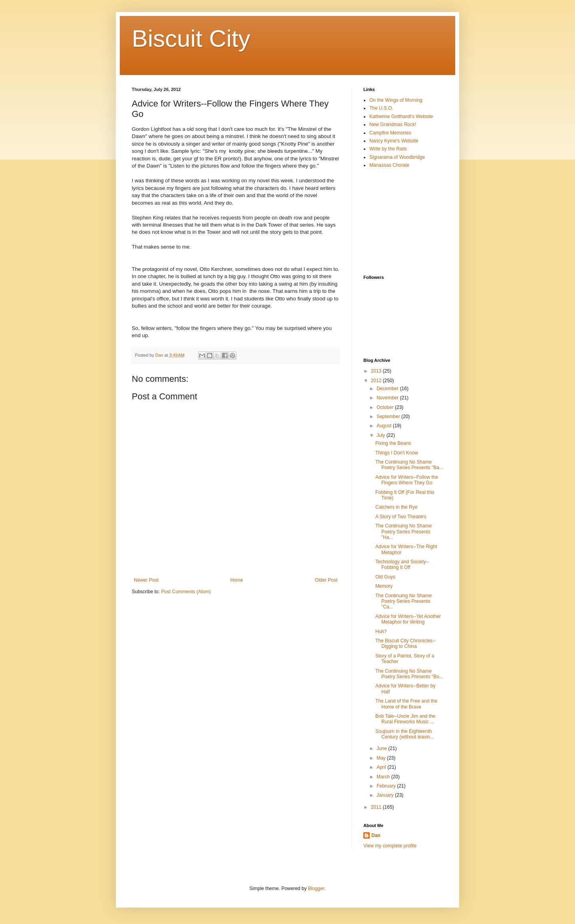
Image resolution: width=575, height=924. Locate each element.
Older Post (326, 580)
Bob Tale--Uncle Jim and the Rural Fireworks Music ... (405, 719)
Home (237, 580)
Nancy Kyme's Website (394, 141)
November (388, 398)
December (388, 389)
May (382, 758)
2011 (377, 807)
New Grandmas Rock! (393, 124)
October (386, 407)
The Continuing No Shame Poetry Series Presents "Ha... (403, 532)
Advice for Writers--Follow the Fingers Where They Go (407, 480)
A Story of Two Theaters (401, 517)
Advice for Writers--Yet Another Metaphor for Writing (408, 619)
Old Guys (385, 577)
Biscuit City (191, 38)
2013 (377, 371)
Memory (384, 586)
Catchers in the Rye (396, 507)
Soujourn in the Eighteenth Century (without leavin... (405, 734)
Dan (376, 835)
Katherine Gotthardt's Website (401, 116)
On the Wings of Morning (396, 100)
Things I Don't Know (397, 453)
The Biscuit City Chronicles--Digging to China (405, 644)
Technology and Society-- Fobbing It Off (402, 565)
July (382, 435)
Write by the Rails (388, 149)
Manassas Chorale (389, 165)
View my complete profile (390, 846)
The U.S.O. (381, 108)
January (386, 795)
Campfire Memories (390, 133)
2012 (377, 381)
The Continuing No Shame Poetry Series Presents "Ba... (409, 465)
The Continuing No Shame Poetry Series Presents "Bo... (409, 674)
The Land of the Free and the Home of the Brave (406, 704)
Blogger (316, 888)
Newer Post (146, 580)
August (385, 426)
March (384, 777)
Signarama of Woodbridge (397, 157)
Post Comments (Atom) (186, 592)
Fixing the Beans (393, 443)
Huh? (381, 632)
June (382, 748)
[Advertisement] (403, 221)
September (389, 417)
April (382, 767)
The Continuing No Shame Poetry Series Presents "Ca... (403, 601)
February (387, 786)
